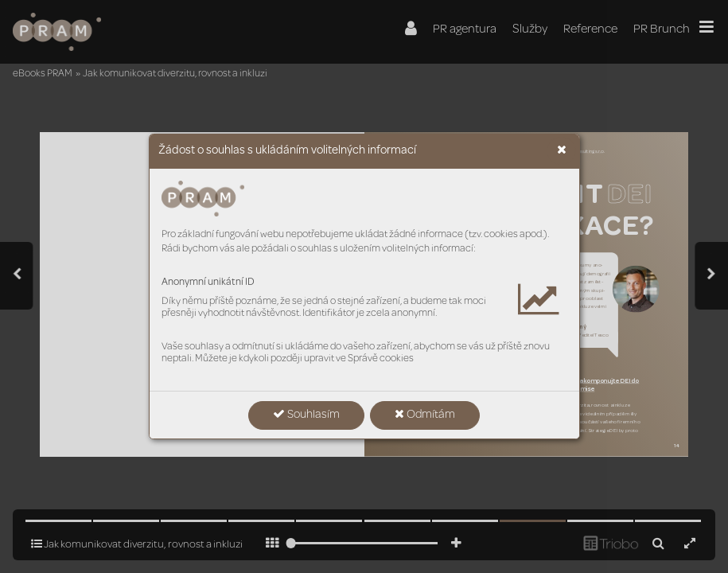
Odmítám (425, 415)
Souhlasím (306, 415)
